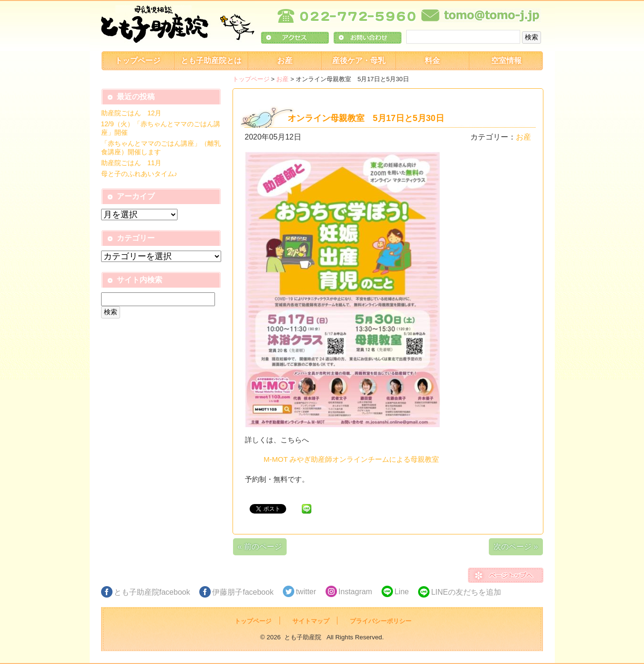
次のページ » (516, 547)
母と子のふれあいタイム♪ (139, 174)
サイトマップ (311, 621)
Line (401, 592)
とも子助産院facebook (152, 592)
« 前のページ (260, 547)
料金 (432, 61)
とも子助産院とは (211, 61)
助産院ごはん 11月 (131, 163)
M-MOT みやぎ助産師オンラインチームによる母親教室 (352, 459)
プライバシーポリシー (381, 621)
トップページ (138, 61)
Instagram (355, 592)
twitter (306, 592)
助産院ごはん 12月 (131, 113)
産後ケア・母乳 (359, 61)
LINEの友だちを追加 (466, 592)
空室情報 (506, 61)
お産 (285, 61)
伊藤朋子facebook (243, 592)
